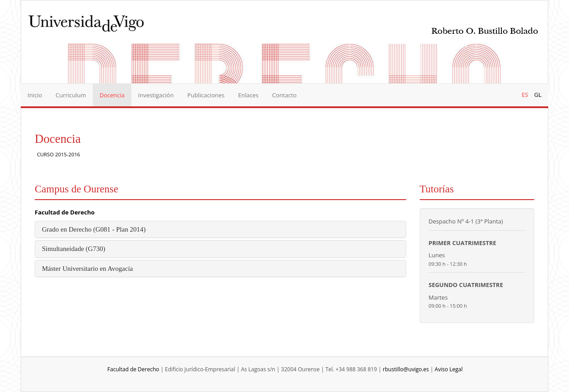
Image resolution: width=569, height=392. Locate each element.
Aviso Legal (449, 369)
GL (538, 95)
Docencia (112, 95)
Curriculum (71, 95)
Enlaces (248, 95)
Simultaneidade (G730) (73, 249)
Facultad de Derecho (65, 212)
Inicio (35, 95)
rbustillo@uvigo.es (406, 369)
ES (525, 95)
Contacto (284, 95)
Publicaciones (206, 95)
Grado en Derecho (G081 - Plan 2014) (94, 229)
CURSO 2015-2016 (59, 154)
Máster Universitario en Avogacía (87, 269)
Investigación (156, 95)
